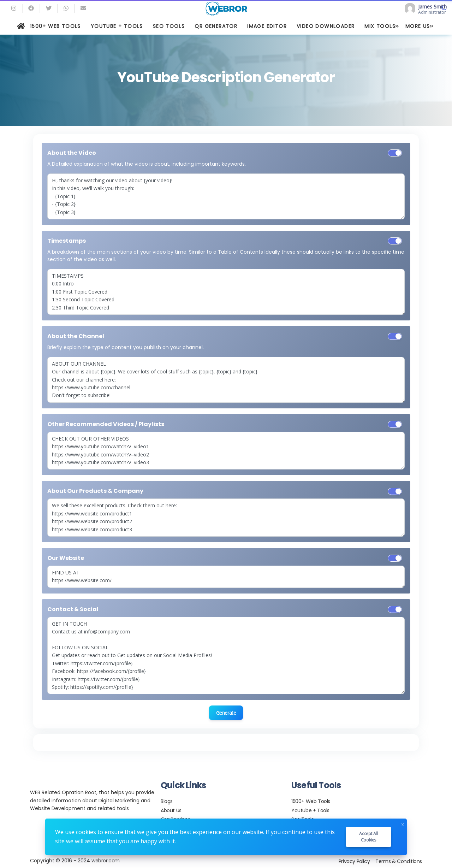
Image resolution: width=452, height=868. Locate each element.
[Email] (83, 8)
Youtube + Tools (310, 810)
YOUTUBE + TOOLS (117, 26)
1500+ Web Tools (311, 801)
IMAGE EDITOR (267, 26)
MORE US (418, 26)
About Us (171, 810)
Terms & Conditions (399, 861)
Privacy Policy (354, 861)
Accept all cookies (368, 837)
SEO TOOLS (169, 26)
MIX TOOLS (380, 26)
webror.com (106, 861)
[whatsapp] (66, 8)
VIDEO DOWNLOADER (326, 26)
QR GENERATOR (216, 26)
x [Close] (403, 824)
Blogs (167, 801)
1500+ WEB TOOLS (55, 26)
